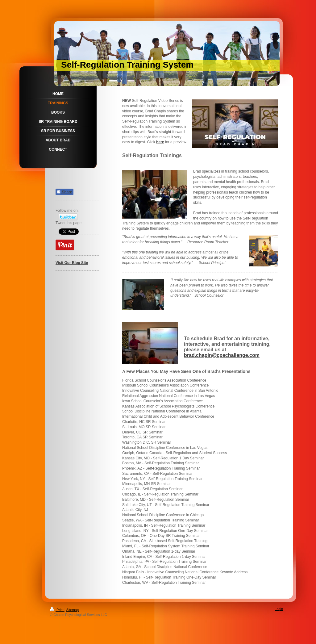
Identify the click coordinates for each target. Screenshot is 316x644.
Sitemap (73, 610)
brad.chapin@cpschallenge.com (222, 355)
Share (64, 192)
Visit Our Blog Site (72, 263)
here (160, 142)
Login (279, 609)
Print (57, 610)
